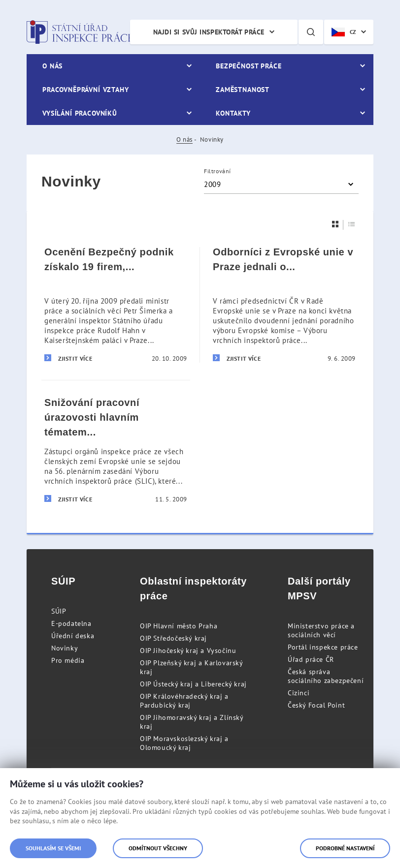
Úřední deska (73, 636)
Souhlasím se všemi (53, 848)
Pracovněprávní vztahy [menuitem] (86, 90)
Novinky (65, 648)
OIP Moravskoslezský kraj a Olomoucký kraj (184, 743)
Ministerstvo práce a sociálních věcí (321, 630)
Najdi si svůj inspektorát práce (209, 32)
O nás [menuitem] (52, 66)
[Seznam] (352, 224)
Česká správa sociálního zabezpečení (326, 676)
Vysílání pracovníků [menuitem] (80, 113)
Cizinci (299, 693)
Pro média (68, 660)
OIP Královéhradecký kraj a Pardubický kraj (184, 701)
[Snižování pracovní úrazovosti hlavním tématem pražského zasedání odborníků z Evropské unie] (116, 450)
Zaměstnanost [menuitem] (243, 90)
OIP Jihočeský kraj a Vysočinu (188, 651)
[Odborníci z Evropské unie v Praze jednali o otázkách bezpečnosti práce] (284, 305)
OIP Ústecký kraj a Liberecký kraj (193, 684)
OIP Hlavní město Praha (179, 626)
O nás (184, 139)
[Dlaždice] (335, 224)
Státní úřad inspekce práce (80, 32)
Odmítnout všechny (158, 848)
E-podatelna (71, 623)
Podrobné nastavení (345, 848)
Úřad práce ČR (311, 659)
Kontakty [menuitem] (233, 113)
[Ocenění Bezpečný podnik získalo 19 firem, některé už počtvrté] (116, 305)
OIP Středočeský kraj (173, 638)
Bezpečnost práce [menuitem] (249, 66)
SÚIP (59, 611)
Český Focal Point (316, 705)
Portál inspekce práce (323, 647)
